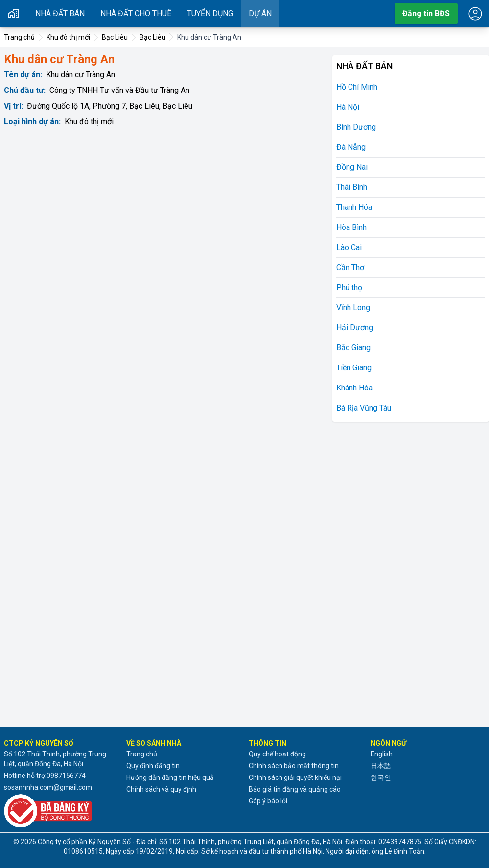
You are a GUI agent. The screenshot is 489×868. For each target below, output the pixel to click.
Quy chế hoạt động (277, 754)
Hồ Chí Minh (357, 87)
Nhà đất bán (60, 13)
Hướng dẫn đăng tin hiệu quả (170, 777)
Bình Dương (356, 127)
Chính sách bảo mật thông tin (294, 766)
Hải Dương (355, 328)
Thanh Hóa (354, 207)
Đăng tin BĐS (426, 13)
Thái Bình (352, 187)
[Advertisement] (406, 572)
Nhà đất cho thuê (136, 13)
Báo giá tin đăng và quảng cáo (295, 789)
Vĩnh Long (353, 308)
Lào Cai (349, 247)
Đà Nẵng (351, 147)
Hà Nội (348, 107)
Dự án (260, 13)
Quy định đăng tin (153, 766)
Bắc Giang (353, 348)
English (382, 754)
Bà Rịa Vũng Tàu (364, 408)
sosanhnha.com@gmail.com (48, 787)
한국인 (381, 777)
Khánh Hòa (354, 388)
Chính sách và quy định (161, 789)
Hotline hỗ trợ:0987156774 (45, 776)
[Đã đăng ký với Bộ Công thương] (61, 811)
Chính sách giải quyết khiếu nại (295, 777)
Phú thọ (349, 287)
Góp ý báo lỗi (268, 801)
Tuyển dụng (210, 13)
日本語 (381, 766)
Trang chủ (142, 754)
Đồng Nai (352, 167)
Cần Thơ (350, 267)
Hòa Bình (351, 227)
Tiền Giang (354, 368)
